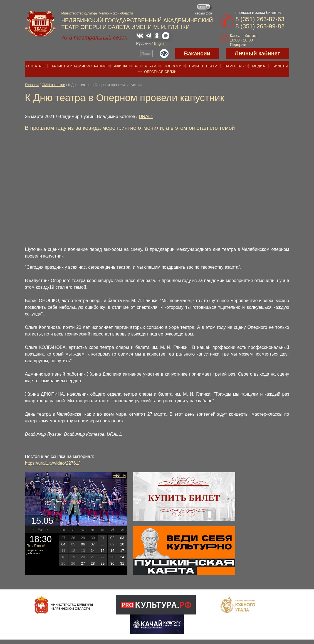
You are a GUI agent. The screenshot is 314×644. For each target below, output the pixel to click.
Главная (32, 85)
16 (112, 551)
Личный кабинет (257, 53)
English (160, 43)
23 (112, 557)
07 (93, 544)
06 (83, 544)
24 (122, 557)
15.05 (42, 521)
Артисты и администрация (79, 66)
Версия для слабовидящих (164, 53)
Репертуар (145, 66)
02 (112, 538)
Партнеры (234, 66)
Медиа (258, 66)
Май (41, 530)
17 (122, 551)
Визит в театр (203, 66)
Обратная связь (160, 72)
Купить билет (184, 498)
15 (103, 551)
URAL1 (146, 117)
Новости (172, 66)
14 (93, 551)
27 (83, 563)
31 (122, 563)
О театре (35, 66)
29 (103, 563)
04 (63, 544)
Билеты (280, 66)
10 (122, 544)
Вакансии (197, 53)
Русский (144, 43)
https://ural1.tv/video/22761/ (52, 463)
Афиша (121, 66)
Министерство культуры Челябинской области (97, 13)
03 (122, 538)
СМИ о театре (53, 85)
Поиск (146, 54)
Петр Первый (36, 545)
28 (93, 563)
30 (112, 563)
